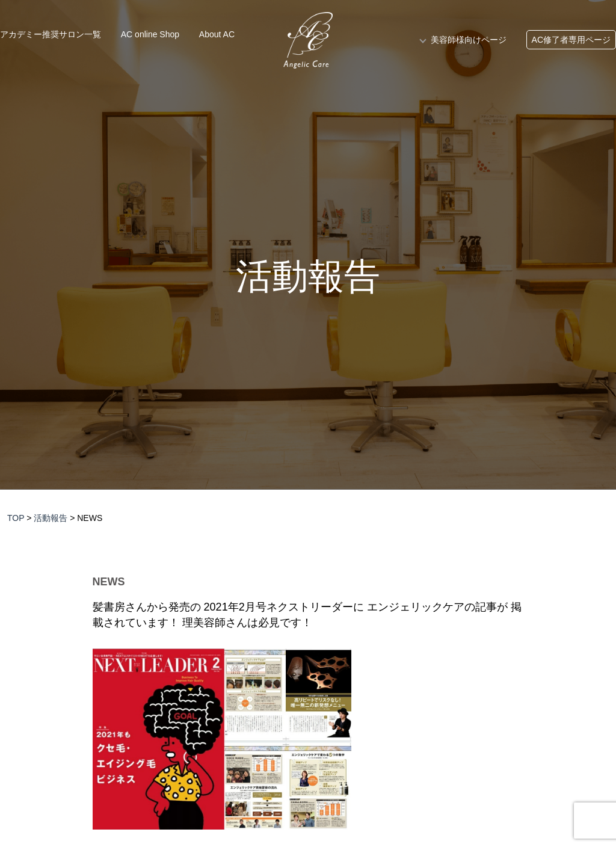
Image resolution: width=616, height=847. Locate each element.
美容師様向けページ (469, 40)
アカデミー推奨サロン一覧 (51, 34)
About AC (217, 34)
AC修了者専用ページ (571, 40)
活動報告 (308, 277)
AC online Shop (150, 34)
